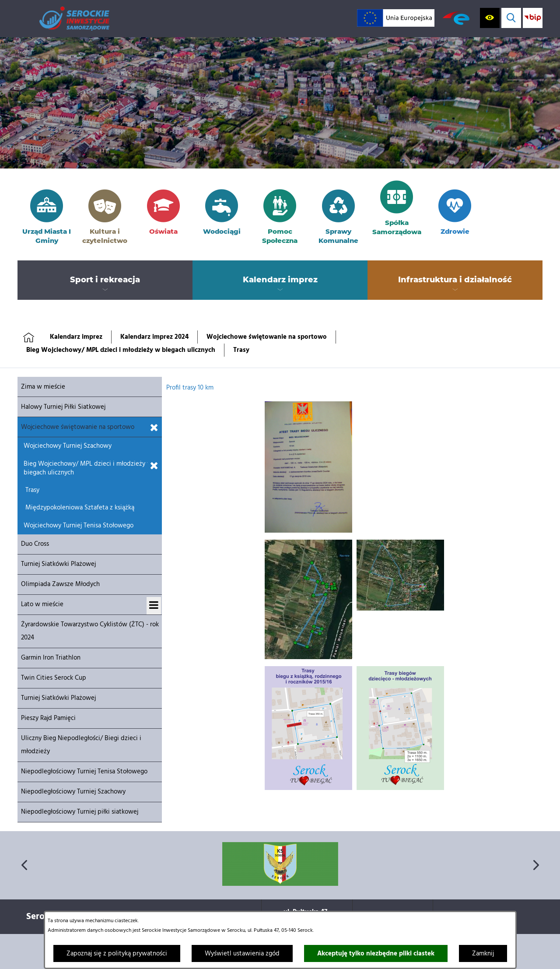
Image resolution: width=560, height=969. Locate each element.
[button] (308, 531)
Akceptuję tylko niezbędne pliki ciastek (376, 954)
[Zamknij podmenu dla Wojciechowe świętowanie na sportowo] (154, 428)
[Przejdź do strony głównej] (74, 19)
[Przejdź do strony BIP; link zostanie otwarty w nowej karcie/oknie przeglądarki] (533, 18)
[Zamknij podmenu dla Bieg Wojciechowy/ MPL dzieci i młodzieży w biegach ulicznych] (154, 466)
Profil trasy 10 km (190, 388)
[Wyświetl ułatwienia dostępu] (490, 18)
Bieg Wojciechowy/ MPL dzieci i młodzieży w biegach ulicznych (121, 350)
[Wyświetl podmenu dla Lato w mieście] (154, 606)
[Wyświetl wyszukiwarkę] (511, 18)
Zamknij (483, 954)
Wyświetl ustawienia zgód (242, 954)
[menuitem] (105, 280)
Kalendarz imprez (76, 337)
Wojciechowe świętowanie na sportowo (267, 337)
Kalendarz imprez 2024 (154, 337)
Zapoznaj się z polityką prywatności (117, 954)
